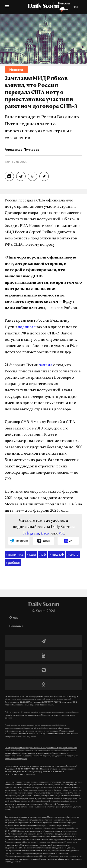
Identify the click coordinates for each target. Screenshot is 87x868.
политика (15, 555)
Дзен (45, 534)
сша (31, 555)
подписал (27, 327)
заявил (46, 365)
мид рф (57, 555)
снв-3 (73, 555)
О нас (14, 617)
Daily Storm (44, 7)
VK (61, 534)
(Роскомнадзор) (12, 702)
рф (43, 555)
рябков (13, 563)
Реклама (16, 626)
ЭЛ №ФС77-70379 (51, 702)
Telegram (31, 534)
